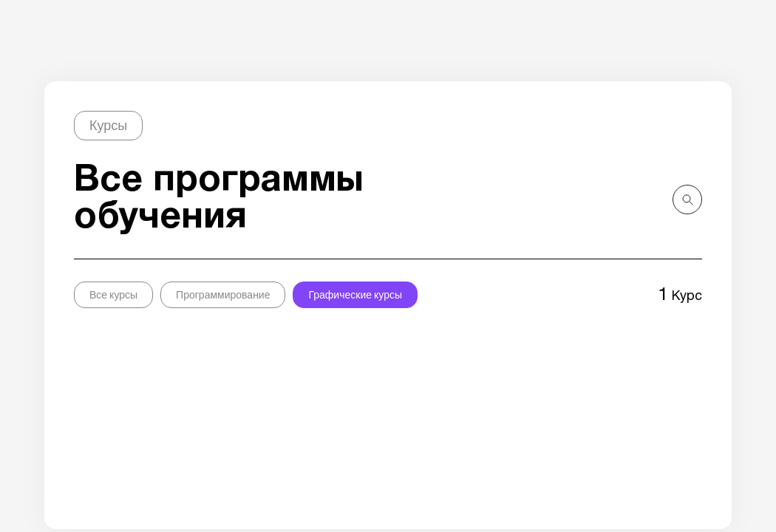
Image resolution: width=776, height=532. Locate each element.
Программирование (223, 295)
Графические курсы (355, 295)
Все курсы (113, 295)
